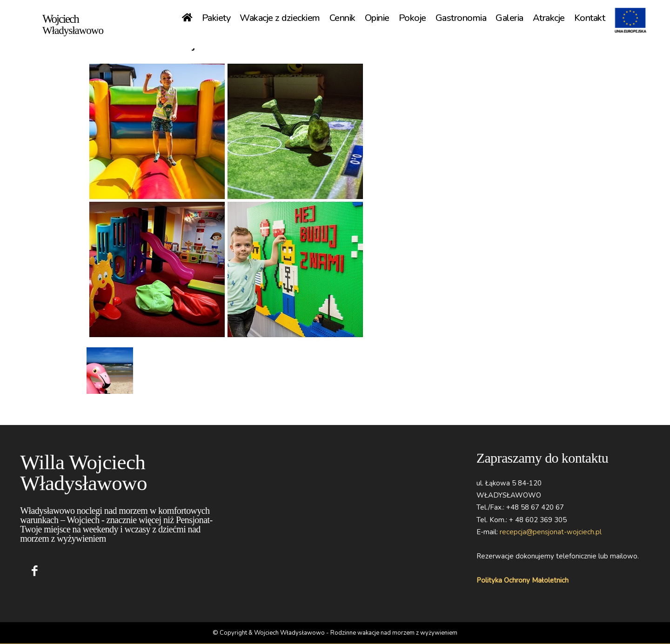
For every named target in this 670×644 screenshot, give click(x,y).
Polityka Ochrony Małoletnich (523, 580)
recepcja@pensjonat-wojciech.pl (551, 532)
